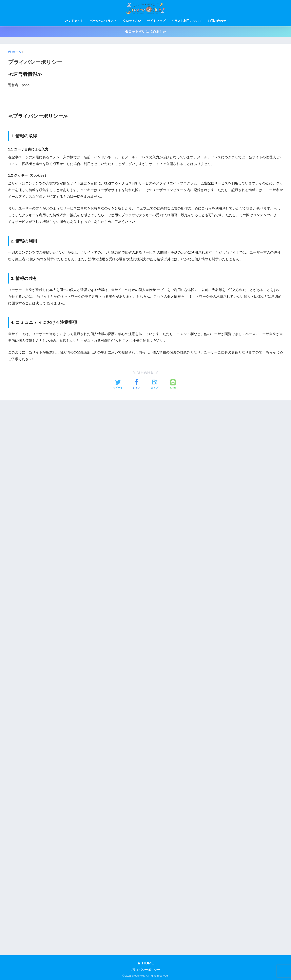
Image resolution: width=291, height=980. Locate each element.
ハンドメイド (74, 21)
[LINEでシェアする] (173, 385)
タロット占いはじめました (145, 32)
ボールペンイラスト (103, 21)
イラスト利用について (187, 21)
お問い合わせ (217, 21)
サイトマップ (156, 21)
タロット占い (132, 21)
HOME (146, 963)
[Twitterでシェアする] (118, 385)
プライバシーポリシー (145, 970)
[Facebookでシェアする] (136, 385)
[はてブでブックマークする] (155, 385)
